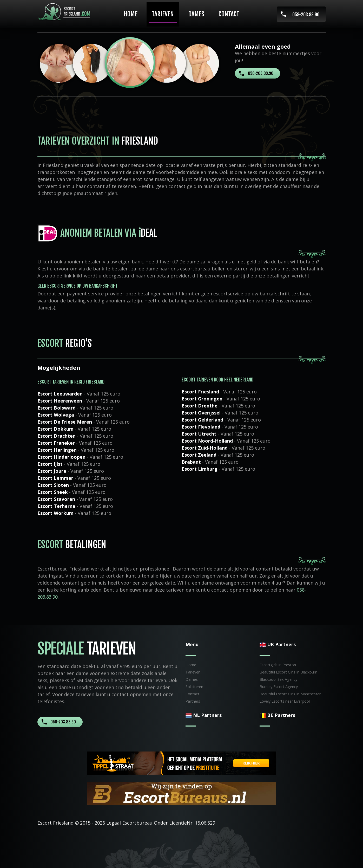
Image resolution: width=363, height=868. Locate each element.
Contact (229, 14)
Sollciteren (194, 687)
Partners (193, 701)
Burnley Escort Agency (279, 687)
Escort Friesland (55, 823)
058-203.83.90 (306, 15)
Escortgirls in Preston (278, 665)
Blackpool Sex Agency (278, 679)
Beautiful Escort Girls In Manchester (290, 694)
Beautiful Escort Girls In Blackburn (288, 672)
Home (131, 14)
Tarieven (163, 14)
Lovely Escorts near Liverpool (285, 701)
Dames (196, 14)
